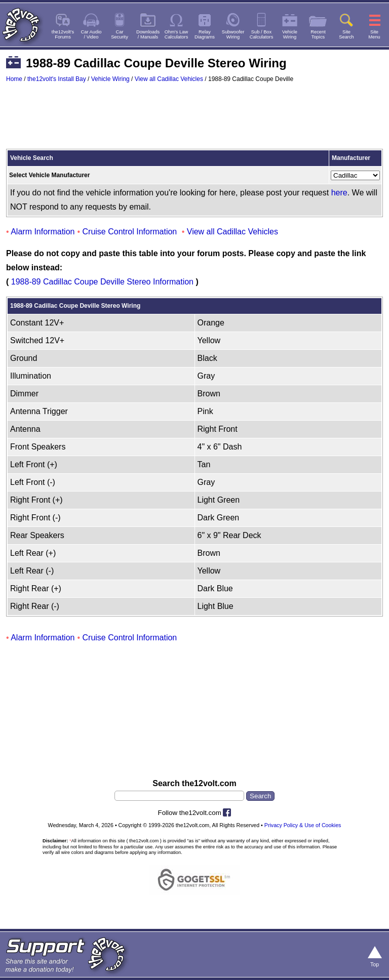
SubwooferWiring (233, 34)
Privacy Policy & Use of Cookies (303, 825)
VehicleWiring (290, 34)
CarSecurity (120, 34)
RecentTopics (318, 34)
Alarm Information (43, 232)
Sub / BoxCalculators (262, 34)
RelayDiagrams (205, 34)
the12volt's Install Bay (57, 79)
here (339, 193)
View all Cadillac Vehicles (169, 79)
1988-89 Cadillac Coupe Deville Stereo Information (102, 282)
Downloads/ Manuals (148, 34)
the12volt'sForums (63, 34)
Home (14, 79)
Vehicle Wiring (110, 79)
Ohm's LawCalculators (177, 34)
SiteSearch (346, 34)
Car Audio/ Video (91, 34)
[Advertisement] (194, 120)
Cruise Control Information (130, 232)
